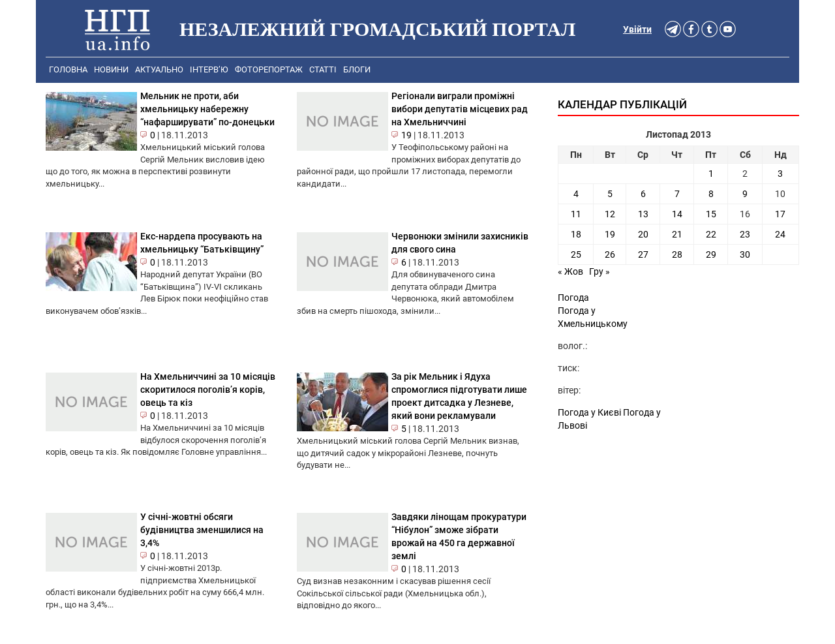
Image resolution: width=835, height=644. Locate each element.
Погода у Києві (589, 412)
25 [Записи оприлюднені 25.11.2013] (576, 254)
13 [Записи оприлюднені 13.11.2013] (643, 214)
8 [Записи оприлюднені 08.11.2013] (711, 194)
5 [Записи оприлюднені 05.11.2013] (610, 194)
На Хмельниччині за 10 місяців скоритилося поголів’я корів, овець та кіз (208, 390)
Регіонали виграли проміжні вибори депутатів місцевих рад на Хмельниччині (460, 109)
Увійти (637, 29)
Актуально (159, 69)
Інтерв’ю (209, 69)
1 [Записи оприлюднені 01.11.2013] (711, 174)
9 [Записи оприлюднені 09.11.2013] (745, 194)
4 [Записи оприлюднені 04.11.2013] (576, 194)
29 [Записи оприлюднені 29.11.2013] (711, 254)
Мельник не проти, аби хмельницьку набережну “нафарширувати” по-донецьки (207, 109)
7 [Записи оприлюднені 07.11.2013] (677, 194)
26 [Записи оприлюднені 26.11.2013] (610, 254)
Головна (68, 69)
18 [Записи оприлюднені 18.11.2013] (576, 234)
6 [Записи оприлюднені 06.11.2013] (643, 194)
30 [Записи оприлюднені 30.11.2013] (745, 254)
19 (406, 135)
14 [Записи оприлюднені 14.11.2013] (677, 214)
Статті (323, 69)
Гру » (600, 271)
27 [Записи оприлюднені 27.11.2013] (643, 254)
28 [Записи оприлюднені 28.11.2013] (677, 254)
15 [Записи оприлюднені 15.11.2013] (711, 214)
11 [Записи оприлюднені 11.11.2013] (576, 214)
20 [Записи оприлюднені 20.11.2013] (643, 234)
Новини (111, 69)
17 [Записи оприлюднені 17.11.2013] (780, 214)
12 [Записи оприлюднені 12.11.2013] (610, 214)
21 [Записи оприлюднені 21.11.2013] (677, 234)
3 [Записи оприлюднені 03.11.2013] (780, 174)
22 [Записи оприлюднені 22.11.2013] (711, 234)
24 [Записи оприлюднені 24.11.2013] (780, 234)
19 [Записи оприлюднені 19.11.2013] (610, 234)
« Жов (570, 271)
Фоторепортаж (269, 69)
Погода (573, 298)
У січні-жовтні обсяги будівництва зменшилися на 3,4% (202, 530)
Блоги (357, 69)
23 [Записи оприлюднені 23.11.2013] (745, 234)
